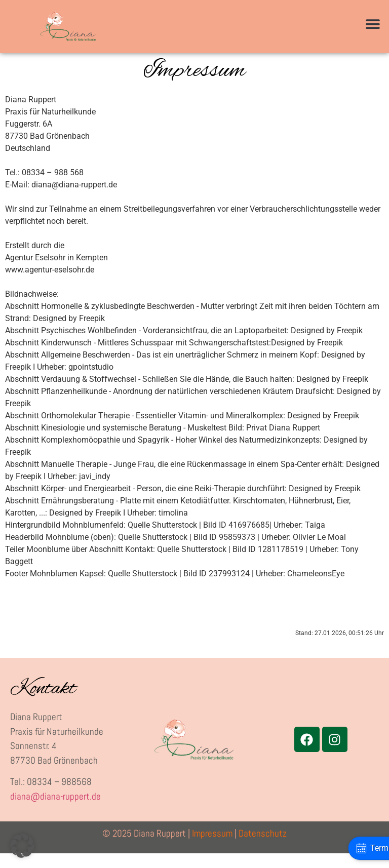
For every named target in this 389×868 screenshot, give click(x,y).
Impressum (212, 848)
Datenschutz (263, 848)
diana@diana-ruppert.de (55, 811)
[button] (373, 24)
